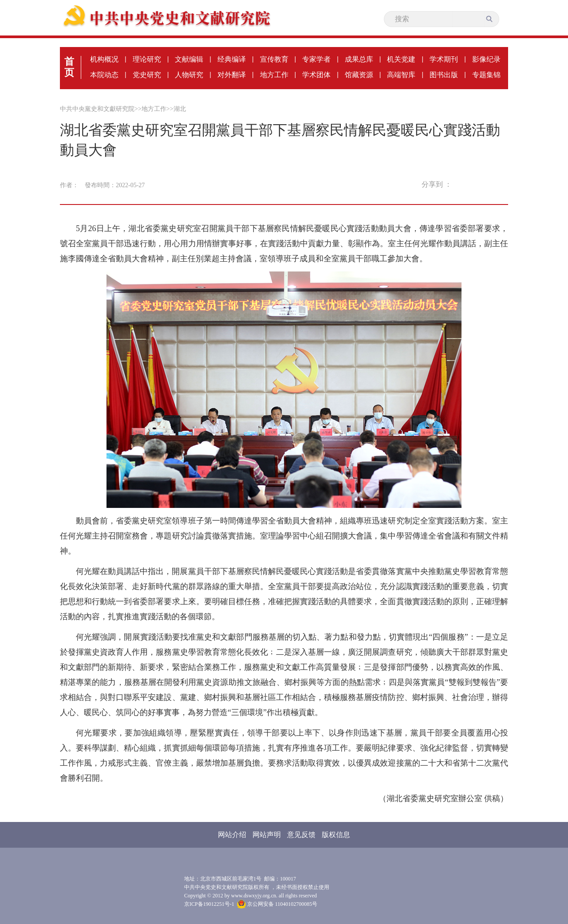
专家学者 (316, 59)
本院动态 (104, 75)
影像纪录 (486, 59)
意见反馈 (301, 835)
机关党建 (401, 59)
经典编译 (232, 59)
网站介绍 (232, 835)
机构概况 (104, 59)
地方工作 (274, 75)
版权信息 (336, 835)
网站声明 (267, 835)
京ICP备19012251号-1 (209, 904)
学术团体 (316, 75)
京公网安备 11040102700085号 (277, 904)
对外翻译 (232, 75)
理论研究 (147, 59)
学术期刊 (444, 59)
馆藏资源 (359, 75)
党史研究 (147, 75)
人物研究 (189, 75)
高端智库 (401, 75)
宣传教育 (274, 59)
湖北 (180, 109)
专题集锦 (486, 75)
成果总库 (359, 59)
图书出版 (444, 75)
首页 (69, 67)
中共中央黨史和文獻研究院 (97, 109)
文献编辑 (189, 59)
